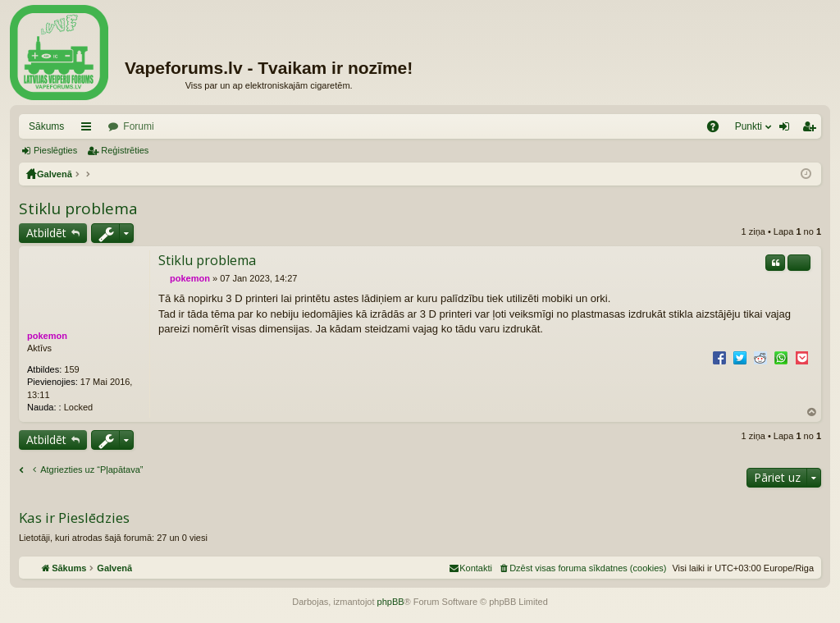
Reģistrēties (125, 150)
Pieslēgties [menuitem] (788, 130)
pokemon (47, 336)
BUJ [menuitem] (718, 130)
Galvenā (55, 174)
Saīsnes (89, 130)
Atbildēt (46, 233)
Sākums (46, 126)
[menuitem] (582, 568)
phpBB (391, 602)
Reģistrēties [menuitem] (812, 130)
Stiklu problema (78, 208)
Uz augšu (812, 412)
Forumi (138, 126)
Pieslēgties (55, 150)
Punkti (749, 126)
